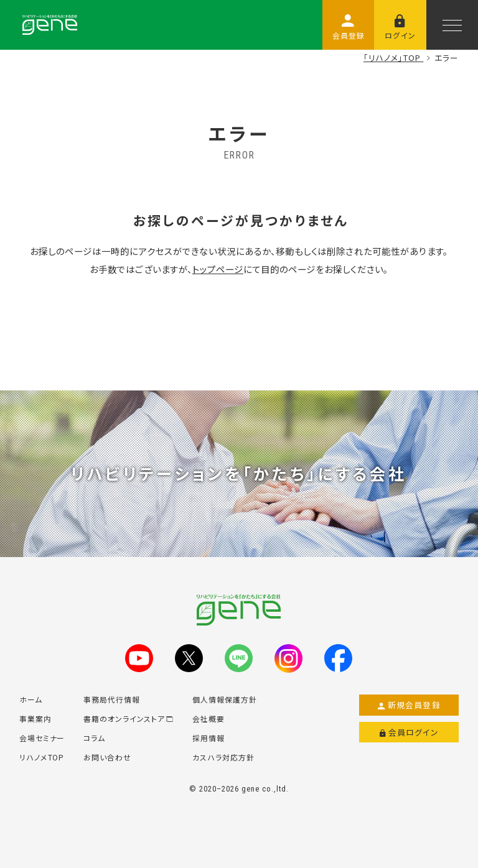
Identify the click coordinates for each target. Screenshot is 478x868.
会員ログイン (409, 732)
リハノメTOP (42, 757)
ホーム (31, 699)
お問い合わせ (107, 757)
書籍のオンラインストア (129, 719)
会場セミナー (42, 738)
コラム (94, 738)
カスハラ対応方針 (223, 757)
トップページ (218, 269)
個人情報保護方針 (225, 699)
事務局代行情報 (112, 699)
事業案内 (35, 718)
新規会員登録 (409, 705)
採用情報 (209, 738)
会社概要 (209, 718)
